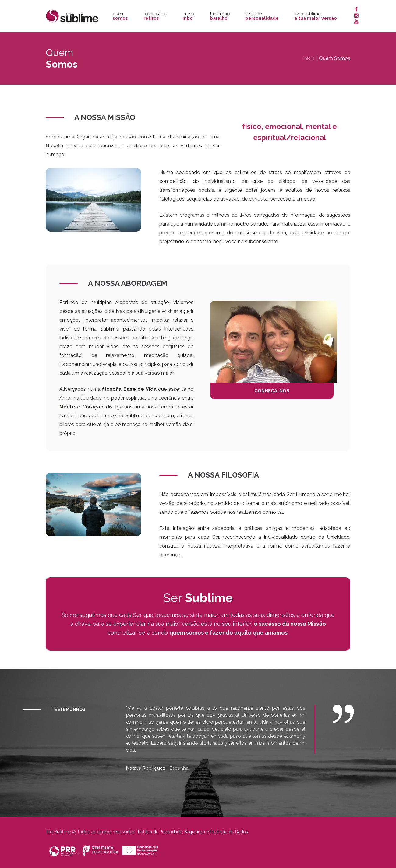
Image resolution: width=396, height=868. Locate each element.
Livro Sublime (316, 16)
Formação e (155, 16)
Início (309, 58)
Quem (120, 16)
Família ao (220, 16)
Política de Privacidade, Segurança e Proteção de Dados (193, 832)
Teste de (262, 16)
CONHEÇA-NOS (273, 391)
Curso (188, 16)
